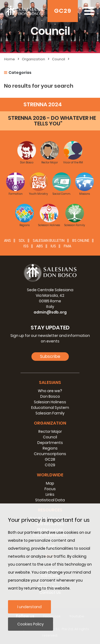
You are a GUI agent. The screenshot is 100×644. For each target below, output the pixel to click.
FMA (67, 246)
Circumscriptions (50, 454)
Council (59, 59)
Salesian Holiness (50, 402)
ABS (40, 246)
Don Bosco (50, 396)
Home (10, 59)
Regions (50, 448)
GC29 (63, 11)
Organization (33, 59)
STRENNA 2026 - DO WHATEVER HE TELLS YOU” (52, 121)
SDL (22, 240)
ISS (26, 246)
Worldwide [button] (50, 475)
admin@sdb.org (50, 312)
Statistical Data (50, 500)
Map (50, 483)
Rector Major (50, 431)
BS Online (81, 240)
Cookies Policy (31, 624)
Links (50, 494)
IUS (53, 246)
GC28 (50, 459)
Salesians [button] (50, 382)
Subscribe (50, 356)
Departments (50, 443)
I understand (29, 607)
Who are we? (50, 391)
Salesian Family (50, 413)
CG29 (50, 465)
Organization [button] (50, 423)
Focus (50, 489)
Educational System (50, 408)
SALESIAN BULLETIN (49, 240)
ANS (7, 240)
